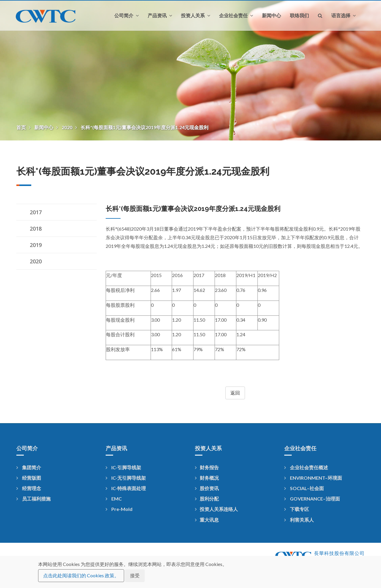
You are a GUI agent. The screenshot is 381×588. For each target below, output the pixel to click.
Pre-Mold (119, 509)
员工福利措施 (33, 499)
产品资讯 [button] (160, 15)
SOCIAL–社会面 (304, 488)
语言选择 (343, 15)
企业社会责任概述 (306, 467)
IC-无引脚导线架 (126, 478)
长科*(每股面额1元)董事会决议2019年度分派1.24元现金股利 (145, 127)
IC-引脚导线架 (123, 467)
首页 (22, 127)
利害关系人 (299, 520)
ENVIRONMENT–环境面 (313, 478)
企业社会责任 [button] (236, 15)
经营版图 (29, 478)
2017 (36, 212)
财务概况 (207, 478)
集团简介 (29, 467)
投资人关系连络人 (216, 509)
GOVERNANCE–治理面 (312, 499)
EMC (114, 499)
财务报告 (207, 467)
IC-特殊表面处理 (126, 488)
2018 (36, 229)
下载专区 (297, 509)
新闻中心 (271, 15)
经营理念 (29, 488)
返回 (235, 393)
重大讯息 (207, 520)
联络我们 (299, 15)
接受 (135, 575)
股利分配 (207, 499)
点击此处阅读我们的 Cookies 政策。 (81, 575)
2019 (36, 245)
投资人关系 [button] (196, 15)
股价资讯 (207, 488)
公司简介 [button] (127, 15)
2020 (67, 127)
